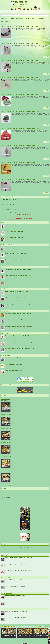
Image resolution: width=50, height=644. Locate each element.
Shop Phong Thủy (26, 12)
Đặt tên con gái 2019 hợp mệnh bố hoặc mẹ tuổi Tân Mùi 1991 (18, 564)
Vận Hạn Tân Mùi (21, 18)
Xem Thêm (46, 40)
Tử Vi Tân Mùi (12, 18)
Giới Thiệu (8, 12)
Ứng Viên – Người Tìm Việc (9, 385)
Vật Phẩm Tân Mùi (42, 18)
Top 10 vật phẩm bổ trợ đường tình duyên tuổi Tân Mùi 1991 (18, 269)
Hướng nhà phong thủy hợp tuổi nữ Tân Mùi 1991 (16, 618)
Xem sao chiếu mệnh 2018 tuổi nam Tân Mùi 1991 (16, 260)
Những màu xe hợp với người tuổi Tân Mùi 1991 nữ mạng (17, 304)
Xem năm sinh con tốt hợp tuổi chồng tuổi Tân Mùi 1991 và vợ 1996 (20, 342)
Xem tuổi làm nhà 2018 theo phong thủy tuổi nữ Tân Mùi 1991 (20, 77)
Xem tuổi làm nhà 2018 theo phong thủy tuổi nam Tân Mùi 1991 (20, 162)
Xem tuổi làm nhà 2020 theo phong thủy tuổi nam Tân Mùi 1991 (20, 128)
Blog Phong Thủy (16, 12)
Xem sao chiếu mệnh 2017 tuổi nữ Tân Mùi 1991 (15, 253)
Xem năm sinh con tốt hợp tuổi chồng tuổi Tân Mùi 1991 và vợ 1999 (20, 336)
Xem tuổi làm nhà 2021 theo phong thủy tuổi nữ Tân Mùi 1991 (20, 27)
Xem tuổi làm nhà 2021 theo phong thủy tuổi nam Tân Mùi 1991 (20, 111)
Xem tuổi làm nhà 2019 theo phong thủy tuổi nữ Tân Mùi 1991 (20, 60)
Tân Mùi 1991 (4, 18)
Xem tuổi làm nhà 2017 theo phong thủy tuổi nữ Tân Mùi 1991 (20, 94)
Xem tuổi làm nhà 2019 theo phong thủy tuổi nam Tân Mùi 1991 (20, 145)
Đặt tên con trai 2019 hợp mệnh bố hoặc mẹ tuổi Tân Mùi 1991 (18, 570)
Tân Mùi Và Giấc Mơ (5, 21)
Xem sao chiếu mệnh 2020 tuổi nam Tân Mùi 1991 (16, 247)
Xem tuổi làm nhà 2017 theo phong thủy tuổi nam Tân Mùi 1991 (20, 179)
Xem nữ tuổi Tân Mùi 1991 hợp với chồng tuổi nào (16, 586)
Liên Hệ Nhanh (35, 12)
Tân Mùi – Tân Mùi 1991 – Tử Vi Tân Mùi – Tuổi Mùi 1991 (27, 640)
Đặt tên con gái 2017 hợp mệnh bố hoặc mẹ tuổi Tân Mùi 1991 (18, 558)
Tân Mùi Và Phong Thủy (32, 18)
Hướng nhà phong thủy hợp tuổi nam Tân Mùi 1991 (16, 611)
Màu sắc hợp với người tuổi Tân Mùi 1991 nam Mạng (16, 291)
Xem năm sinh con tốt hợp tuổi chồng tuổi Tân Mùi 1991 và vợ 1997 (20, 348)
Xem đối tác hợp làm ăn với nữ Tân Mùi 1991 (15, 602)
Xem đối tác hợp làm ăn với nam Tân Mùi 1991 (15, 596)
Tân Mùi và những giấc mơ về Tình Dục (14, 371)
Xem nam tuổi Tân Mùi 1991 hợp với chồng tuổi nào (16, 580)
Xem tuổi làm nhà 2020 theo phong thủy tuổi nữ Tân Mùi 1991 (20, 43)
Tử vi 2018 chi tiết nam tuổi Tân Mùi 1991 (14, 238)
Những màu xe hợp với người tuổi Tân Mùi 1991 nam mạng (18, 298)
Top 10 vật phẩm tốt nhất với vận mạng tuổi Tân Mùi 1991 (17, 276)
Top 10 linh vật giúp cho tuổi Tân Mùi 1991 (14, 282)
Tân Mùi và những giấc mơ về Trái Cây (13, 364)
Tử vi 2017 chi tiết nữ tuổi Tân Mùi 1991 (14, 225)
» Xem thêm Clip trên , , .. (9, 504)
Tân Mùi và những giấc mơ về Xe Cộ (13, 358)
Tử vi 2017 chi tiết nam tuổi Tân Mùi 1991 (14, 231)
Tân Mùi (3, 12)
